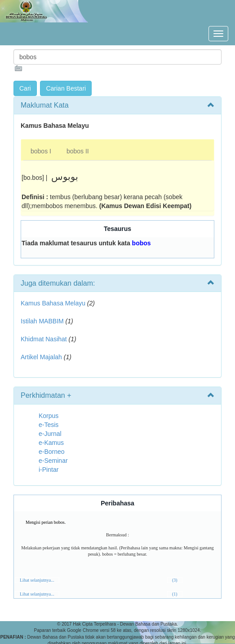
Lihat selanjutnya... (37, 580)
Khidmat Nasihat (44, 339)
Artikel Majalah (41, 357)
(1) (175, 594)
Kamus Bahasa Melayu (54, 303)
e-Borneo (52, 452)
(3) (175, 580)
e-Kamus (51, 443)
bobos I (41, 151)
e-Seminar (53, 461)
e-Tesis (49, 425)
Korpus (49, 416)
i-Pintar (49, 470)
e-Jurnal (50, 434)
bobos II (78, 151)
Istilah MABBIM (42, 321)
